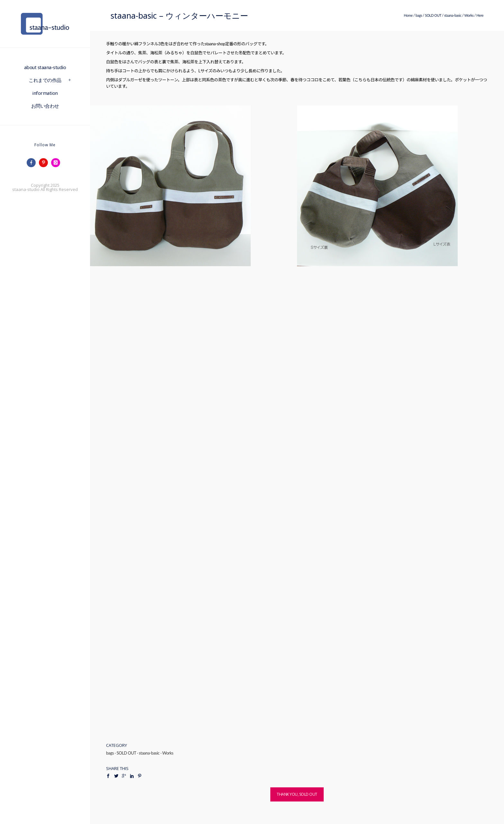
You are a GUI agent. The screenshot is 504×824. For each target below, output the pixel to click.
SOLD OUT (433, 15)
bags (419, 15)
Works (469, 15)
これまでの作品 (45, 80)
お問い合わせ (45, 106)
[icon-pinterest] (45, 163)
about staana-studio (45, 67)
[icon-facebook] (33, 163)
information (45, 93)
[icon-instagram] (57, 163)
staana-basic (453, 15)
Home (408, 15)
